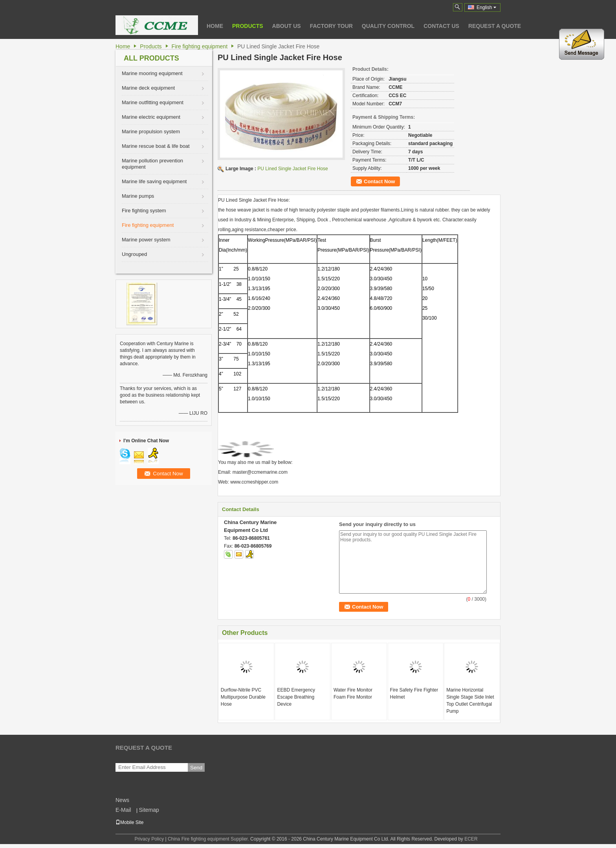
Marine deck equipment (148, 88)
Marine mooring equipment (152, 73)
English (486, 7)
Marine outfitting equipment (153, 102)
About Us (287, 26)
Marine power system (146, 240)
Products (248, 26)
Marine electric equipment (151, 117)
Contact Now (379, 181)
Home (215, 26)
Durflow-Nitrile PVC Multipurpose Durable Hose (243, 697)
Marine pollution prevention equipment (152, 164)
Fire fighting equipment (200, 46)
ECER (471, 839)
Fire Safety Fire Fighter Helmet (414, 693)
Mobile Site (129, 822)
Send (196, 768)
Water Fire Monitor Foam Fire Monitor (353, 693)
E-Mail (123, 810)
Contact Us (441, 26)
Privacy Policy (149, 839)
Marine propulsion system (151, 132)
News (122, 800)
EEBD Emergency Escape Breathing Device (296, 697)
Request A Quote (495, 26)
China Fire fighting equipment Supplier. (209, 839)
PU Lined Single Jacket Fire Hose (292, 169)
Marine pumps (138, 196)
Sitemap (149, 810)
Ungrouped (134, 254)
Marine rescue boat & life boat (156, 146)
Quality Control (388, 26)
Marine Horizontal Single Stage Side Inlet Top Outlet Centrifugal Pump (470, 701)
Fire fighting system (144, 211)
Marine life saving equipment (154, 181)
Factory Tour (331, 26)
